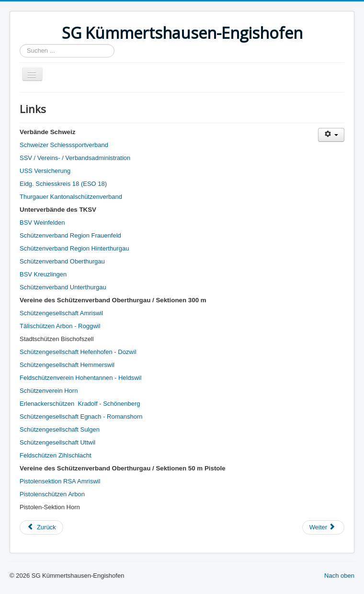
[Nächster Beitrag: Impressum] (323, 527)
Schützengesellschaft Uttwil (57, 442)
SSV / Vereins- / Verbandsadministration (75, 158)
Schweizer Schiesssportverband (64, 145)
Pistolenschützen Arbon (52, 494)
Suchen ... (20, 44)
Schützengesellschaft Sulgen (60, 429)
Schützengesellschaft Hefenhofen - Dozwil (78, 352)
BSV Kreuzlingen (43, 274)
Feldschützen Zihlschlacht (56, 455)
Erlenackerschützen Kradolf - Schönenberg (80, 404)
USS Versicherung (45, 171)
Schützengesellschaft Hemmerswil (67, 365)
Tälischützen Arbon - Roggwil (60, 326)
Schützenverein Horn (49, 391)
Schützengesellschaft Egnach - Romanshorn (81, 417)
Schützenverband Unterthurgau (63, 287)
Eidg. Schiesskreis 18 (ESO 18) (63, 184)
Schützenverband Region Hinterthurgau (74, 248)
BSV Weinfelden (42, 223)
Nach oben (339, 576)
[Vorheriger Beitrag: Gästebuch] (41, 527)
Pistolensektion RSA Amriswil (60, 481)
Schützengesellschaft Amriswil (61, 313)
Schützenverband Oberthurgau (62, 261)
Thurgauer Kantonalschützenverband (71, 197)
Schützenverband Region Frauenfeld (70, 235)
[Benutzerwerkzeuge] (331, 135)
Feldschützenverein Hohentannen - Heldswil (80, 378)
